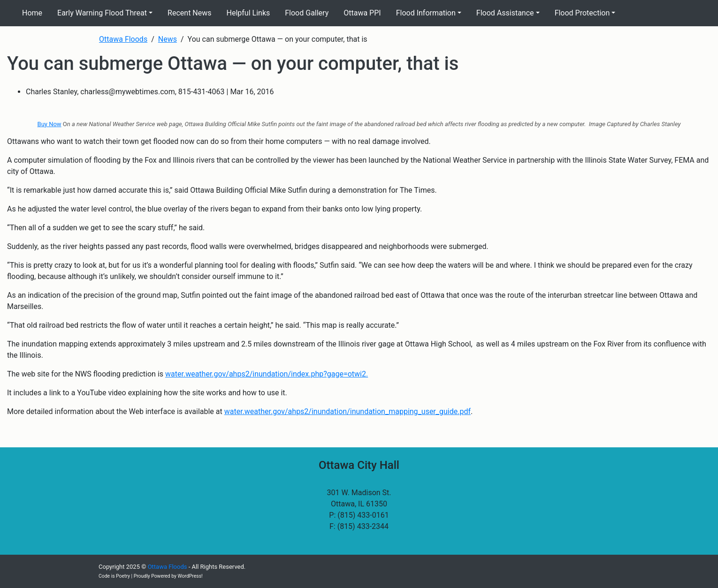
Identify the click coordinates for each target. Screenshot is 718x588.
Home (32, 13)
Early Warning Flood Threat (102, 13)
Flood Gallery (307, 13)
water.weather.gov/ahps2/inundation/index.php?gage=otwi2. (267, 374)
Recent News (189, 13)
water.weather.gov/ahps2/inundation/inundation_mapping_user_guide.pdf (348, 411)
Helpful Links (248, 13)
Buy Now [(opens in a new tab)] (50, 124)
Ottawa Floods (168, 567)
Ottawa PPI (362, 13)
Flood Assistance (505, 13)
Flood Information (426, 13)
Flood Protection (582, 13)
